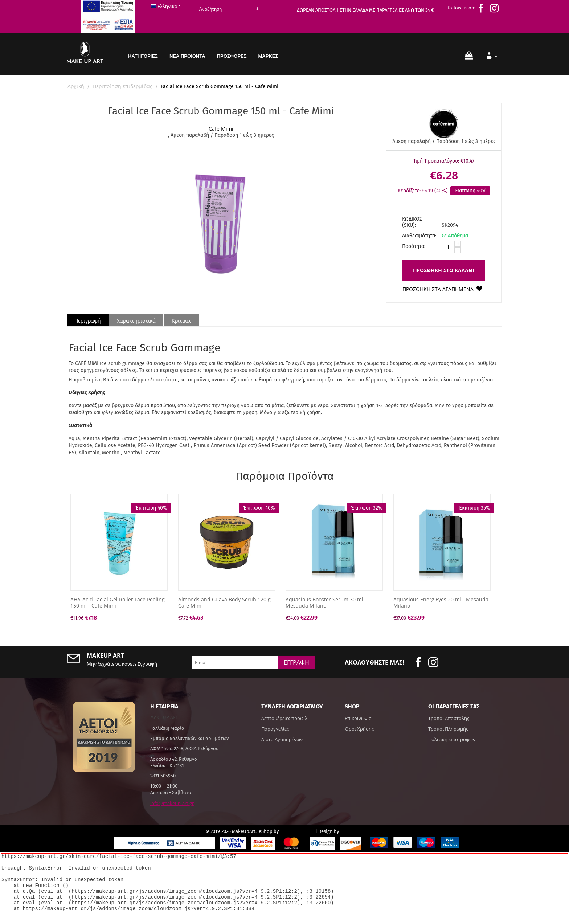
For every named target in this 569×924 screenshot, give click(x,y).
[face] (483, 8)
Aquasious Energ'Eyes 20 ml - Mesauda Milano (441, 603)
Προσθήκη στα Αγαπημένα (438, 289)
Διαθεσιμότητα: (419, 236)
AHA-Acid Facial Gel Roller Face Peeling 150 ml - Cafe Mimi (118, 603)
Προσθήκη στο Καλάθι (444, 270)
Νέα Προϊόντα (187, 56)
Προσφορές (232, 56)
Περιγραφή (88, 321)
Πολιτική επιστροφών (452, 739)
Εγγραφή (296, 662)
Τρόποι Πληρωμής (448, 729)
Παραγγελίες (275, 729)
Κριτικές (182, 321)
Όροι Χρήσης (359, 729)
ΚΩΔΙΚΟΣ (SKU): (412, 222)
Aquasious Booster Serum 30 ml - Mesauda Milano (326, 603)
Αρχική (76, 86)
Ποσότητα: (414, 246)
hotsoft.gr (352, 831)
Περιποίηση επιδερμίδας (122, 86)
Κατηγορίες (143, 56)
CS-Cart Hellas (297, 831)
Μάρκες (268, 56)
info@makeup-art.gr (172, 803)
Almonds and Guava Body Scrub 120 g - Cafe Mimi (226, 603)
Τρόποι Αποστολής (449, 718)
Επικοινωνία (358, 718)
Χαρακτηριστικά (136, 321)
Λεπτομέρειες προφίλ (284, 718)
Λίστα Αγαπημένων (282, 739)
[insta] (496, 8)
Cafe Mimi (221, 129)
